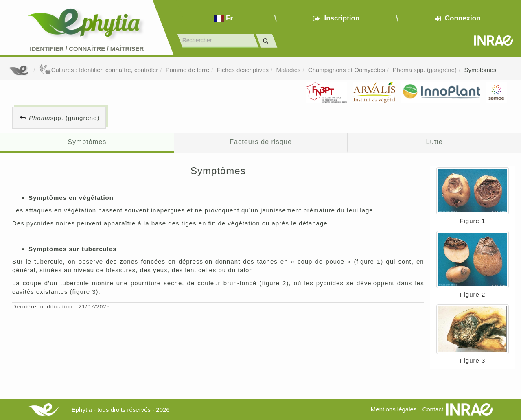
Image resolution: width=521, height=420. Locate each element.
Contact (433, 409)
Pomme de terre (188, 70)
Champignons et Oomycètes (347, 70)
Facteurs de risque (261, 142)
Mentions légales (394, 409)
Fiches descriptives (243, 70)
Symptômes (480, 70)
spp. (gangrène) (64, 118)
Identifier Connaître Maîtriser (87, 49)
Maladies (288, 70)
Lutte (435, 142)
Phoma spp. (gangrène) (425, 70)
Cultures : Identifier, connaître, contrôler (99, 70)
